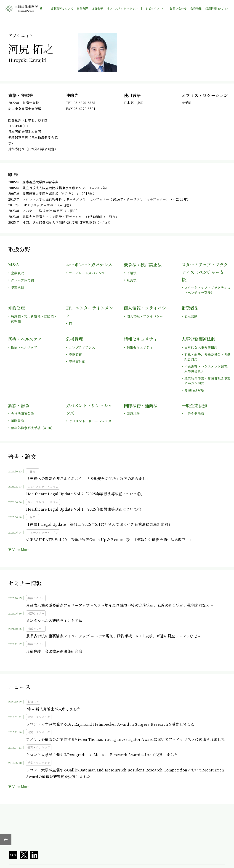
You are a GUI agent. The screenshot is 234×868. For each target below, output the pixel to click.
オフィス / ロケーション (122, 8)
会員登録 (196, 8)
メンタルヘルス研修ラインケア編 (54, 621)
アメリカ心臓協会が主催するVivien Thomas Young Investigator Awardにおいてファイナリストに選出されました (125, 739)
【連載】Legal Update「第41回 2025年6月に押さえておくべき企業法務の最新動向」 (99, 524)
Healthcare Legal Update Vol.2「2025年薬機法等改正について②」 (85, 494)
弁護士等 (98, 8)
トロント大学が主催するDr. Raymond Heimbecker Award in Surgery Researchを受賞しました (110, 724)
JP (219, 9)
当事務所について (62, 8)
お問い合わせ (178, 8)
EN (227, 9)
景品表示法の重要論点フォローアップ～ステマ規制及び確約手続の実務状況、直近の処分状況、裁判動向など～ (120, 605)
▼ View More (19, 550)
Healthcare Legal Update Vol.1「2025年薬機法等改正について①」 (85, 509)
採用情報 (211, 8)
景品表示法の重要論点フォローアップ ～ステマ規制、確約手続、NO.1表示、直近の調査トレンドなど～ (114, 636)
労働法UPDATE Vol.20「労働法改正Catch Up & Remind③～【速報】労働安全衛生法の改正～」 (110, 540)
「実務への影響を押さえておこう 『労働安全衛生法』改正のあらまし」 (88, 478)
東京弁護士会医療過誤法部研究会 (54, 651)
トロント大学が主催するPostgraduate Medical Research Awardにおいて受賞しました (102, 755)
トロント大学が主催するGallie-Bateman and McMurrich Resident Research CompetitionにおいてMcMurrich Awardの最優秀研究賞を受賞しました (125, 773)
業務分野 (82, 8)
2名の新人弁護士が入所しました (53, 709)
